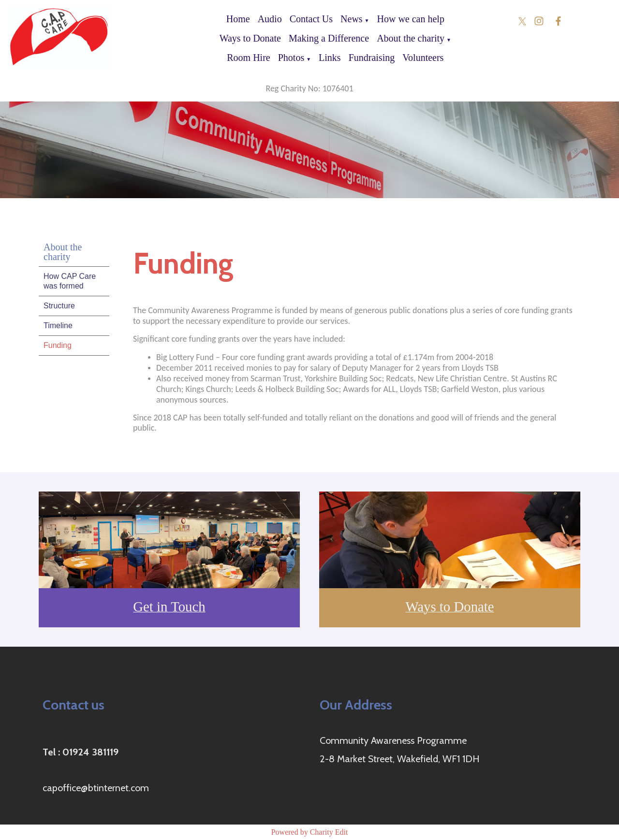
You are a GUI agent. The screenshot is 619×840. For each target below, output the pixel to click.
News (352, 19)
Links (330, 58)
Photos (291, 58)
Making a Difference (329, 38)
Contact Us (311, 19)
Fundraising (372, 58)
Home (238, 19)
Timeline (58, 326)
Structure (59, 306)
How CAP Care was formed (70, 281)
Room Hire (248, 58)
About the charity (411, 38)
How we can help (411, 19)
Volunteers (423, 58)
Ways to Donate (250, 38)
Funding (58, 345)
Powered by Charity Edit (310, 832)
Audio (270, 19)
